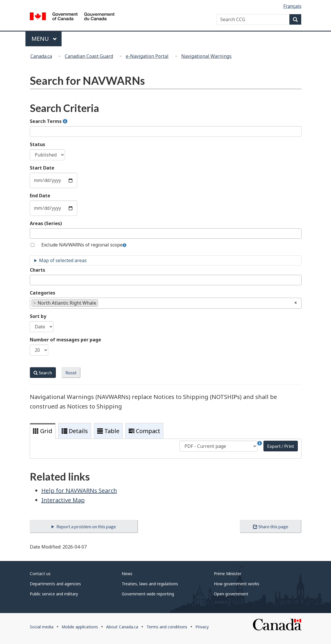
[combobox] (166, 233)
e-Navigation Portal (147, 56)
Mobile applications (80, 627)
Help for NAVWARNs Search (79, 491)
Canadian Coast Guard (89, 56)
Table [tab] (108, 431)
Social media (42, 627)
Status (37, 144)
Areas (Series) (46, 223)
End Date (40, 196)
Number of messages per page (65, 340)
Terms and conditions (167, 627)
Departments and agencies (55, 584)
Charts (37, 270)
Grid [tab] (43, 431)
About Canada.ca (122, 627)
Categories (42, 293)
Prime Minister (228, 574)
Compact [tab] (144, 431)
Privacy (202, 627)
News (127, 574)
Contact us (40, 574)
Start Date (42, 168)
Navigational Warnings (206, 56)
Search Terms (49, 121)
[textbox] (33, 233)
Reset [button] (71, 372)
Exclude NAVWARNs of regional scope (82, 245)
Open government (231, 594)
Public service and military (54, 594)
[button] (65, 122)
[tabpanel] (166, 449)
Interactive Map (63, 500)
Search (43, 372)
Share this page (271, 526)
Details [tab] (75, 431)
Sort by (38, 316)
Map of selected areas (63, 260)
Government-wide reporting (148, 594)
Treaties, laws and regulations (150, 584)
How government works (237, 584)
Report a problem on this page (86, 526)
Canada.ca (41, 56)
